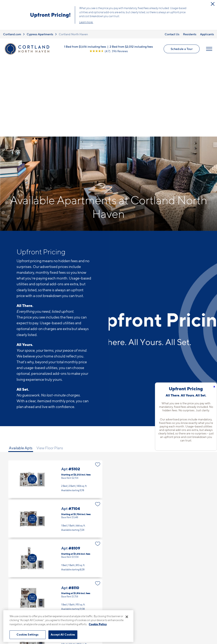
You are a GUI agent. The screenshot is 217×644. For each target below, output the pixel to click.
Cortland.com (12, 34)
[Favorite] (98, 387)
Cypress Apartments (40, 34)
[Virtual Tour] (32, 402)
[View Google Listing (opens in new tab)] (109, 51)
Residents (190, 34)
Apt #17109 (55, 600)
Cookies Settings (28, 635)
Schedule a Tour (182, 49)
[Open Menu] (209, 49)
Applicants (207, 34)
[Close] (127, 617)
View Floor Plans (50, 371)
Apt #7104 (55, 442)
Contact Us (172, 34)
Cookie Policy (98, 624)
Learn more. (86, 22)
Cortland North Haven (73, 34)
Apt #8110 (55, 521)
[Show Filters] (196, 368)
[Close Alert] (213, 4)
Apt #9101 (55, 560)
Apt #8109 (55, 481)
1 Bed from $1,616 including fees (85, 47)
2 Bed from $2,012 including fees (131, 47)
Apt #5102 (55, 402)
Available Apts (21, 371)
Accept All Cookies (63, 635)
